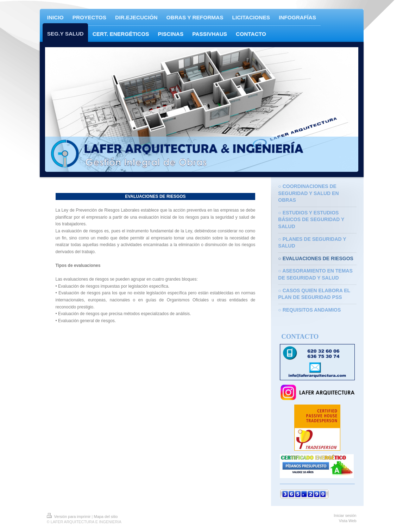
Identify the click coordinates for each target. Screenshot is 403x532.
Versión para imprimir (69, 517)
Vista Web (348, 521)
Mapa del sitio (106, 517)
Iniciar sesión (345, 515)
